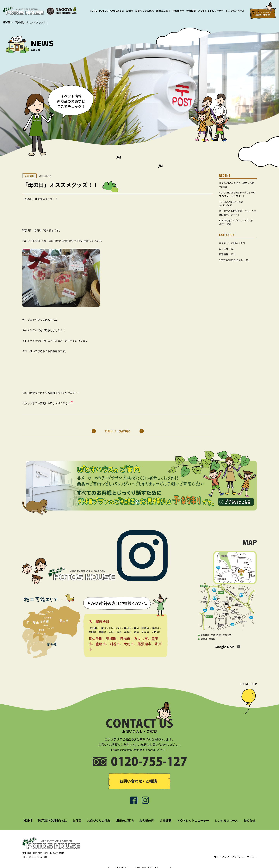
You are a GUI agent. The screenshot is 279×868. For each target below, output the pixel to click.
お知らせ (249, 811)
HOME (93, 11)
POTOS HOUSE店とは (112, 11)
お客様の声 (178, 11)
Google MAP (224, 647)
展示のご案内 (163, 11)
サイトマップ (221, 848)
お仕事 (130, 11)
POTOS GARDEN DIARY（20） (235, 260)
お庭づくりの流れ (145, 11)
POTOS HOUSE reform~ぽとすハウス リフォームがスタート (237, 194)
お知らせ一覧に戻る (118, 431)
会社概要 (191, 11)
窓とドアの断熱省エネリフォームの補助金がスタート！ (238, 213)
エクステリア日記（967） (233, 243)
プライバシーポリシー (244, 848)
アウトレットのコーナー (211, 11)
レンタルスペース (235, 11)
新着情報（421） (228, 254)
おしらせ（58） (227, 249)
